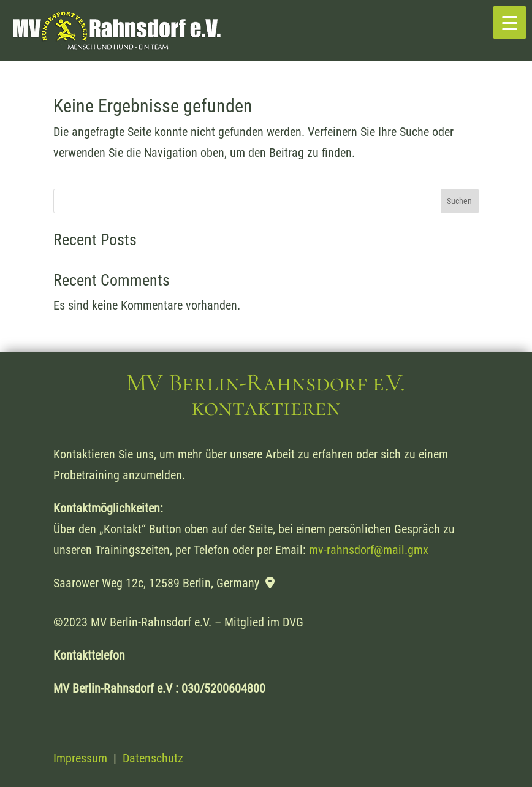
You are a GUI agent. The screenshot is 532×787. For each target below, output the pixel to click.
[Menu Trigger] (510, 22)
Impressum (80, 758)
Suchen (459, 201)
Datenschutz (153, 758)
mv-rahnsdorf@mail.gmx (369, 550)
